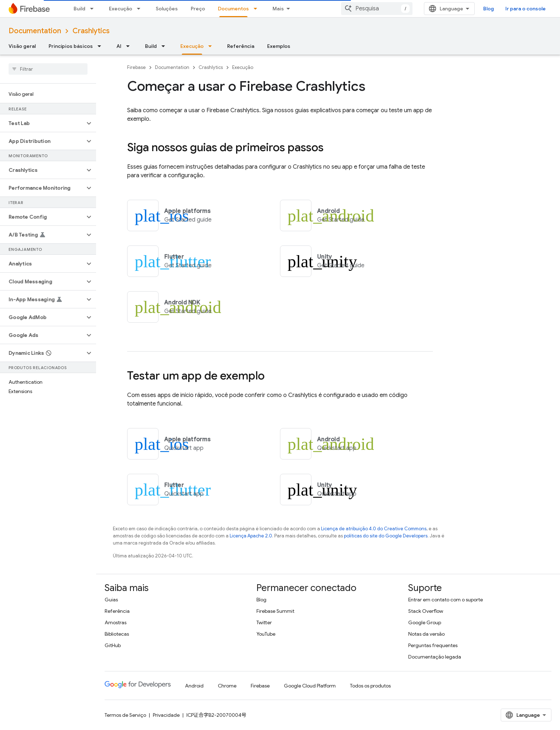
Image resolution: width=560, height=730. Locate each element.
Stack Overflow (426, 611)
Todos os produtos (370, 686)
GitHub (113, 645)
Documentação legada (435, 657)
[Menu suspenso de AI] (130, 46)
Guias (111, 600)
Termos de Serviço (125, 715)
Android (194, 686)
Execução (121, 9)
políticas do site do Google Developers (386, 536)
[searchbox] (48, 69)
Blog (489, 9)
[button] (42, 123)
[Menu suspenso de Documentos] (257, 9)
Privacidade (166, 715)
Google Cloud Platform (310, 686)
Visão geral (22, 46)
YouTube (266, 634)
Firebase (136, 67)
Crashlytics (91, 31)
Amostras (116, 622)
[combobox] (377, 9)
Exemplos (279, 46)
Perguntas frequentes (433, 645)
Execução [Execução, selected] (192, 46)
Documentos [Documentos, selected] (233, 9)
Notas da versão (426, 634)
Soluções (167, 9)
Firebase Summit (275, 611)
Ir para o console (526, 9)
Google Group (425, 622)
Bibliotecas (117, 634)
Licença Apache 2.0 (251, 536)
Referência (241, 46)
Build (79, 9)
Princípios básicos (71, 46)
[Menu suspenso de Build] (94, 9)
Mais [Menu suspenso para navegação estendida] (278, 9)
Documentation (35, 31)
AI (119, 46)
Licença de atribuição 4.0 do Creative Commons (374, 529)
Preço (198, 9)
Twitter (264, 622)
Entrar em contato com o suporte (446, 600)
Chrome (227, 686)
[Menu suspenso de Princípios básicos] (101, 46)
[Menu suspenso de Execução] (141, 9)
